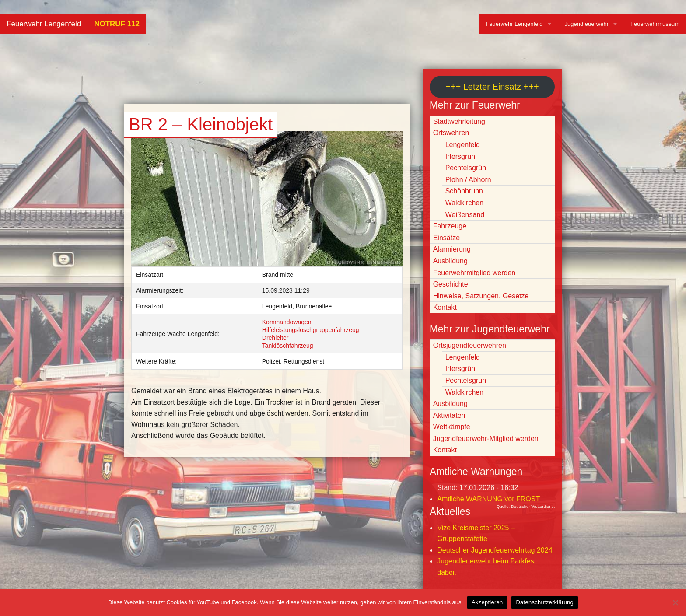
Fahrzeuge (450, 226)
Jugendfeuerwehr (587, 24)
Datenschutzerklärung (544, 602)
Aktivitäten (449, 415)
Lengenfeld (463, 145)
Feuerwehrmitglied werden (474, 273)
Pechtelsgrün (466, 168)
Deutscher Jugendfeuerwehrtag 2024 (495, 550)
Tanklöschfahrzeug (288, 346)
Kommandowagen (287, 322)
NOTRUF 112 (117, 24)
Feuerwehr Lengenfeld (44, 24)
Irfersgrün (460, 156)
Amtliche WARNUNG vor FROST (488, 499)
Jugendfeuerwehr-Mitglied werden (486, 439)
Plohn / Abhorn (468, 180)
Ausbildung (450, 261)
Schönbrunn (464, 191)
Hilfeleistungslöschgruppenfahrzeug (311, 330)
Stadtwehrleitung (459, 121)
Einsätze (446, 238)
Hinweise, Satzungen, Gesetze (481, 296)
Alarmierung (452, 249)
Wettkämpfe (452, 427)
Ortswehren (451, 133)
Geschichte (451, 284)
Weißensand (465, 215)
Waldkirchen (464, 203)
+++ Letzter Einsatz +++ (492, 87)
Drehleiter (275, 338)
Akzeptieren (487, 602)
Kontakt (445, 307)
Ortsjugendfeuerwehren (470, 345)
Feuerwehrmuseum (655, 24)
